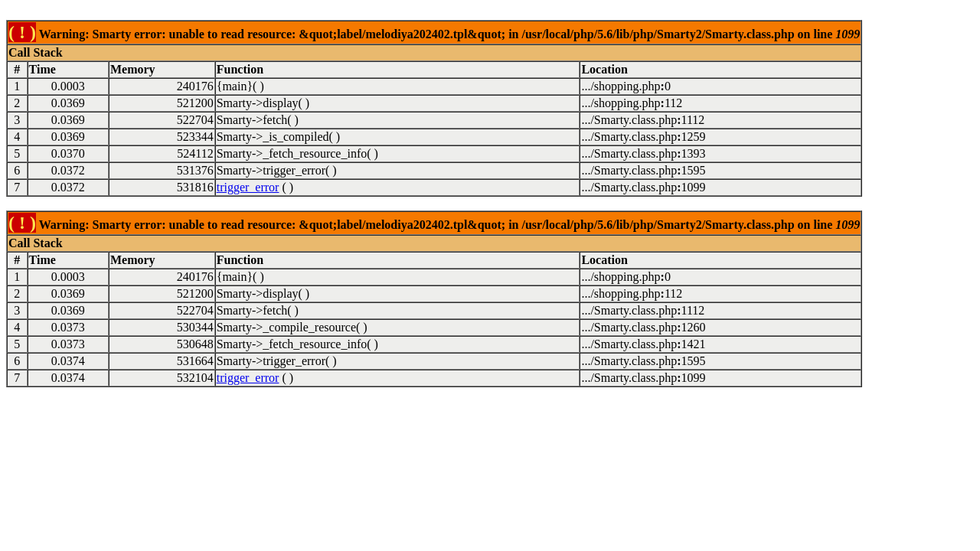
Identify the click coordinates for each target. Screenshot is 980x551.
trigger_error (248, 187)
